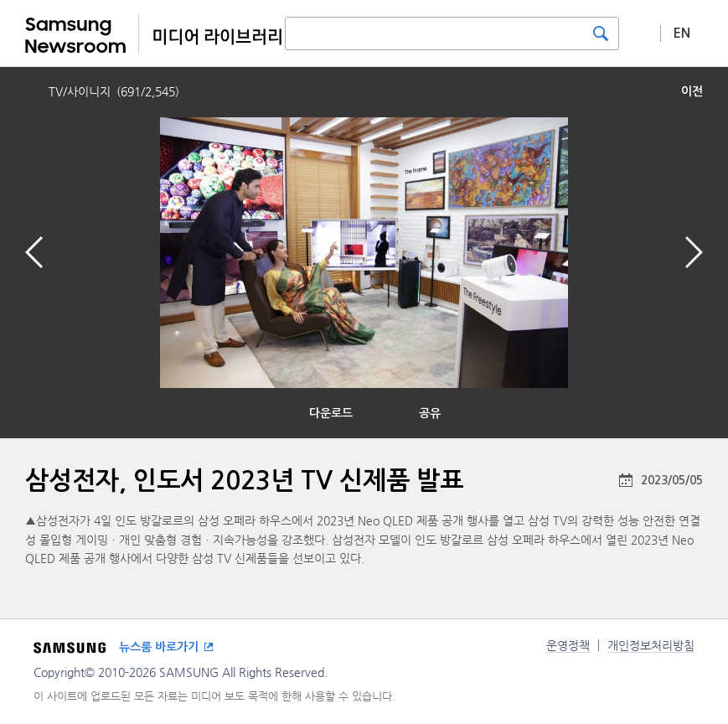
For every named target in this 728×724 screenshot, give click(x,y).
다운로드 (331, 413)
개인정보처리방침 (651, 645)
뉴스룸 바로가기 (159, 647)
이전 (692, 91)
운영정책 (568, 645)
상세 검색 (640, 33)
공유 (430, 413)
